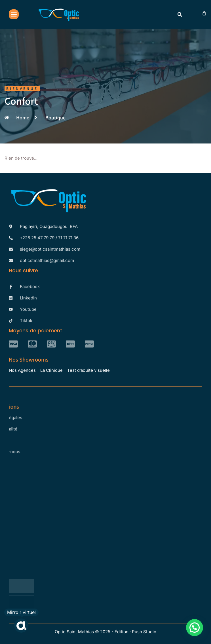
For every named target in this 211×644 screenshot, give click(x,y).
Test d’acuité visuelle (88, 370)
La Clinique (51, 370)
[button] (14, 14)
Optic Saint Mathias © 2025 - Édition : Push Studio (106, 632)
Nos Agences (22, 370)
